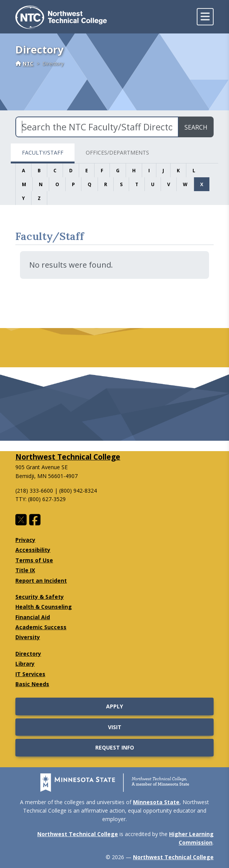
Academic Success (41, 627)
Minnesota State (156, 802)
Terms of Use (34, 560)
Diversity (28, 637)
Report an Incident (41, 581)
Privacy (25, 540)
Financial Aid (33, 617)
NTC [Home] (24, 63)
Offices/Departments (117, 152)
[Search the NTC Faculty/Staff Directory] (97, 127)
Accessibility (33, 550)
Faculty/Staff (43, 152)
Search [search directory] (196, 127)
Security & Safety (40, 597)
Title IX (25, 570)
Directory (28, 654)
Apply (114, 706)
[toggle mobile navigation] (205, 17)
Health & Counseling (44, 607)
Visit (115, 727)
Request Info (115, 747)
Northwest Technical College (68, 457)
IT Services (30, 674)
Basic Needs (32, 684)
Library (25, 664)
